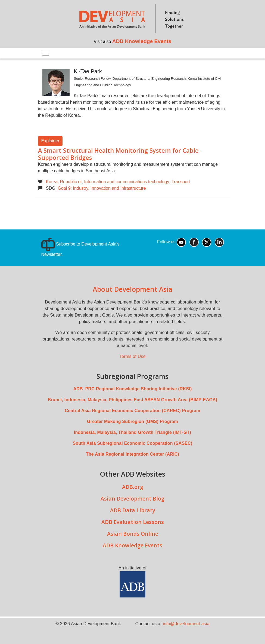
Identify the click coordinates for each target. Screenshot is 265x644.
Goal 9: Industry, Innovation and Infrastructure (102, 188)
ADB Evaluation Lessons (133, 522)
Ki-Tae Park (88, 71)
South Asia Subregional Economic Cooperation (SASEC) (133, 443)
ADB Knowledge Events (142, 41)
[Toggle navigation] (46, 53)
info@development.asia (186, 624)
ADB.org (133, 487)
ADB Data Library (133, 510)
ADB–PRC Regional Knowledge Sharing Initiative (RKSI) (132, 389)
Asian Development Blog (132, 499)
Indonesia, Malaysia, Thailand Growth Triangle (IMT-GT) (132, 432)
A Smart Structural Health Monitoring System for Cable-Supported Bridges (119, 154)
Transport (181, 182)
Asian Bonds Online (133, 534)
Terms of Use (132, 356)
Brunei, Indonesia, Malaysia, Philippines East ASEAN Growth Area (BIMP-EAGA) (133, 400)
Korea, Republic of (64, 182)
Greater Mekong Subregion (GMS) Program (132, 421)
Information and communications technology (127, 182)
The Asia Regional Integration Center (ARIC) (132, 454)
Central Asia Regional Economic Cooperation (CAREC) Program (132, 411)
